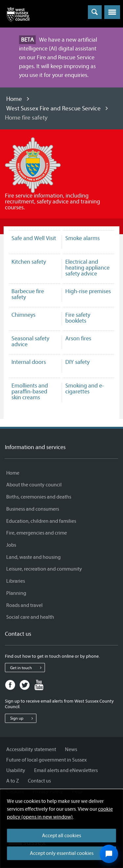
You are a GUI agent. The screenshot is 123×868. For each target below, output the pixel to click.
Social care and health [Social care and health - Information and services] (30, 617)
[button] (112, 12)
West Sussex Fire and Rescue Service (53, 108)
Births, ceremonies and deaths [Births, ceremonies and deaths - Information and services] (39, 497)
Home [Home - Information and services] (13, 473)
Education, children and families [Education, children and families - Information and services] (41, 521)
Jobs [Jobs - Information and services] (11, 545)
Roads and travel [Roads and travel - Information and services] (24, 605)
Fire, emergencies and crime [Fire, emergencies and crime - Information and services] (37, 533)
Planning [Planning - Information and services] (16, 593)
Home (14, 99)
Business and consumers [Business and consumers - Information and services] (33, 509)
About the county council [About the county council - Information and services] (34, 485)
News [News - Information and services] (71, 749)
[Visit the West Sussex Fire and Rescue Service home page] (33, 165)
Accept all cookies (61, 836)
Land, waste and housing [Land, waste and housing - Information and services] (33, 557)
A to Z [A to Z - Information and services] (13, 781)
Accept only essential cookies (62, 853)
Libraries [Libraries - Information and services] (16, 581)
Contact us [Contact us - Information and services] (39, 781)
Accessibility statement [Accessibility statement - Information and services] (31, 749)
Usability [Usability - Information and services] (16, 770)
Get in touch (27, 668)
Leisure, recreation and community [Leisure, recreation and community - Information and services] (44, 569)
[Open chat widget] (109, 854)
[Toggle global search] (95, 12)
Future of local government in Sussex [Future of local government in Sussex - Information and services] (46, 760)
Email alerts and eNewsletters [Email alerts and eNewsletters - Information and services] (66, 770)
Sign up (23, 718)
